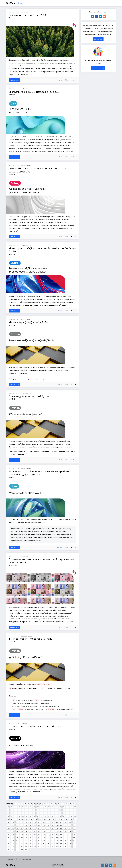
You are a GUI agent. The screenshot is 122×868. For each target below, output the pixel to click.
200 (44, 837)
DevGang (11, 3)
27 (38, 807)
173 (65, 831)
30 (49, 807)
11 (48, 804)
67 (45, 813)
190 (70, 834)
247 (39, 846)
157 (65, 828)
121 (48, 822)
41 (19, 810)
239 (74, 843)
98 (19, 819)
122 (52, 822)
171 (57, 831)
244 (26, 846)
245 (30, 846)
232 (44, 843)
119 (39, 822)
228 (26, 843)
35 (68, 807)
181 (30, 834)
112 (8, 822)
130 (17, 825)
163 (22, 831)
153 (48, 828)
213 (30, 840)
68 (49, 813)
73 (68, 813)
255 (74, 846)
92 (68, 816)
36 (71, 807)
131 (22, 825)
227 (22, 843)
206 (70, 837)
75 (75, 813)
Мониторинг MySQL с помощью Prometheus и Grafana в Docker (42, 250)
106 (53, 819)
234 (52, 843)
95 (8, 819)
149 (30, 828)
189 (65, 834)
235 (57, 843)
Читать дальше (14, 80)
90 (60, 816)
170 (52, 831)
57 (8, 813)
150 (35, 828)
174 (70, 831)
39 (12, 810)
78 (16, 816)
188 (61, 834)
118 (35, 822)
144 (8, 828)
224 (8, 843)
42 (23, 810)
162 (17, 831)
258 (17, 850)
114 (17, 822)
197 (30, 837)
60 (19, 813)
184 (44, 834)
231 (39, 843)
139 (57, 825)
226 (17, 843)
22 (19, 807)
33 (60, 807)
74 (71, 813)
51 (56, 810)
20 (12, 807)
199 (39, 837)
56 (75, 810)
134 (35, 825)
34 (64, 807)
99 (23, 819)
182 (35, 834)
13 (55, 804)
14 (59, 804)
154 (52, 828)
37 (75, 807)
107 (58, 819)
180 (26, 834)
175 (74, 831)
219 (57, 840)
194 (17, 837)
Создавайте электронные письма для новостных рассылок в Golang (38, 170)
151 (39, 828)
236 (61, 843)
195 (22, 837)
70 (56, 813)
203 (57, 837)
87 (49, 816)
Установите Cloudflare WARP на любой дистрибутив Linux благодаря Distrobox (39, 473)
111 (75, 819)
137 (48, 825)
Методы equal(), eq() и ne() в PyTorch (30, 322)
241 (13, 846)
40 (16, 810)
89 (56, 816)
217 (48, 840)
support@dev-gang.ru (58, 866)
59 (16, 813)
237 (65, 843)
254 (70, 846)
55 (71, 810)
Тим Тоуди (24, 89)
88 (53, 816)
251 (57, 846)
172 (61, 831)
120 (44, 822)
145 (13, 828)
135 (39, 825)
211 (22, 840)
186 (52, 834)
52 (60, 810)
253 (65, 846)
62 (27, 813)
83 (34, 816)
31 (53, 807)
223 (74, 840)
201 (48, 837)
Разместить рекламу (98, 68)
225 (13, 843)
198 (35, 837)
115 (22, 822)
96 (12, 819)
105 (49, 819)
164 (26, 831)
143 (74, 825)
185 (48, 834)
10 (44, 804)
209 (13, 840)
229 (30, 843)
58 (12, 813)
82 (30, 816)
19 (8, 807)
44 (30, 810)
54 (68, 810)
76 (8, 816)
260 (26, 850)
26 (34, 807)
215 (39, 840)
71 (60, 813)
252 (61, 846)
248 (44, 846)
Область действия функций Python (29, 396)
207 (74, 837)
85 (42, 816)
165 (30, 831)
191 (74, 834)
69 (53, 813)
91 (64, 816)
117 (30, 822)
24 (27, 807)
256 (8, 850)
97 (16, 819)
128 (8, 825)
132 (26, 825)
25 (30, 807)
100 (27, 819)
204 (61, 837)
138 (52, 825)
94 (75, 816)
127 (74, 822)
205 (65, 837)
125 (65, 822)
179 (22, 834)
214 (35, 840)
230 (35, 843)
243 (22, 846)
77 (12, 816)
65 (38, 813)
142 (70, 825)
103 (40, 819)
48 (45, 810)
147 (22, 828)
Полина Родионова (26, 245)
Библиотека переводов (25, 859)
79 (19, 816)
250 (52, 846)
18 (74, 804)
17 (70, 804)
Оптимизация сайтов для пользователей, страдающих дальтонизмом (41, 561)
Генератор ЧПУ (11, 859)
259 (22, 850)
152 (44, 828)
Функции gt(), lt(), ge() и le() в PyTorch (30, 639)
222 (70, 840)
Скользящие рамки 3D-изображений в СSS (34, 92)
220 (61, 840)
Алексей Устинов (26, 165)
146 (17, 828)
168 (44, 831)
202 (52, 837)
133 (30, 825)
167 (39, 831)
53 (64, 810)
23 (23, 807)
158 (70, 828)
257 (13, 850)
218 (52, 840)
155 (57, 828)
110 (71, 819)
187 (57, 834)
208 (8, 840)
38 (8, 810)
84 (38, 816)
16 (66, 804)
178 (17, 834)
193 (13, 837)
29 (45, 807)
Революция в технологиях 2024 (27, 15)
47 (42, 810)
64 (34, 813)
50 (53, 810)
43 (27, 810)
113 (13, 822)
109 (66, 819)
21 (16, 807)
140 (61, 825)
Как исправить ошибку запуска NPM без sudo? (36, 726)
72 (64, 813)
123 (57, 822)
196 (26, 837)
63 (30, 813)
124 (61, 822)
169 (48, 831)
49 (49, 810)
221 (65, 840)
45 (34, 810)
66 (42, 813)
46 (38, 810)
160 (8, 831)
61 (23, 813)
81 (27, 816)
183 (39, 834)
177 (13, 834)
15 (63, 804)
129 (13, 825)
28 (42, 807)
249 (48, 846)
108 (62, 819)
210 (17, 840)
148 (26, 828)
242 (17, 846)
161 (13, 831)
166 (35, 831)
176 (8, 834)
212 (26, 840)
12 (51, 804)
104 (45, 819)
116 (26, 822)
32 (56, 807)
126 (70, 822)
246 (35, 846)
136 (44, 825)
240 (8, 846)
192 (8, 837)
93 (71, 816)
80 (23, 816)
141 (65, 825)
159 (74, 828)
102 (36, 819)
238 (70, 843)
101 (31, 819)
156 (61, 828)
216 (44, 840)
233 (48, 843)
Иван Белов (24, 12)
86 (45, 816)
